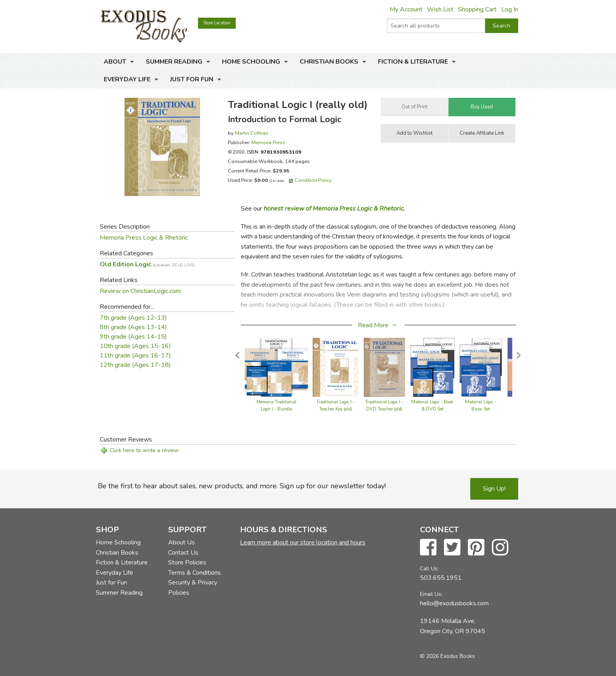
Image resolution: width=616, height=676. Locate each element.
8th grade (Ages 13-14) (133, 327)
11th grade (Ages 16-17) (135, 355)
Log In (510, 9)
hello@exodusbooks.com (454, 603)
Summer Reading (174, 62)
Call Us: (429, 569)
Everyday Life (127, 79)
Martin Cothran (252, 133)
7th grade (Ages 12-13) (133, 318)
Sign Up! (494, 489)
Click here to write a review (144, 450)
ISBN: (274, 152)
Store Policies (187, 562)
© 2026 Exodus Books (447, 656)
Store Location (217, 23)
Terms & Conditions (194, 573)
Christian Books (329, 62)
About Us (181, 542)
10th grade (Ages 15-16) (135, 346)
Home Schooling (251, 62)
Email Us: (431, 594)
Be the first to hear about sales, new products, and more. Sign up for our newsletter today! (242, 486)
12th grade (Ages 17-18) (135, 365)
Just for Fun (192, 79)
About (115, 62)
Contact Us (183, 553)
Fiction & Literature (413, 62)
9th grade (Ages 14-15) (133, 337)
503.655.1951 (441, 578)
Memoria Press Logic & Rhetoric (144, 238)
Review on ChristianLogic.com (140, 291)
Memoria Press (268, 142)
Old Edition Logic (147, 264)
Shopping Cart (477, 9)
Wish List (440, 9)
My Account (406, 9)
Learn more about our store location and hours (303, 542)
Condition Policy (313, 180)
